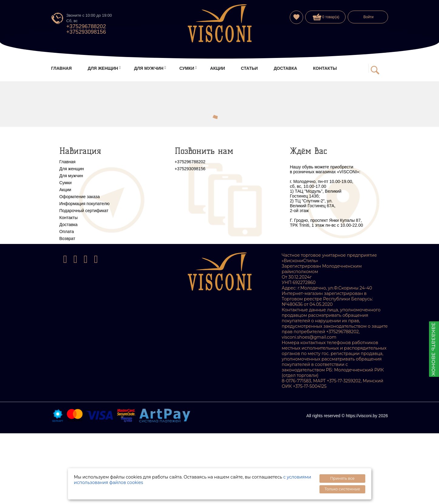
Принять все (342, 478)
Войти (369, 17)
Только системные (342, 489)
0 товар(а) (326, 17)
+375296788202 (86, 26)
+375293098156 (86, 32)
